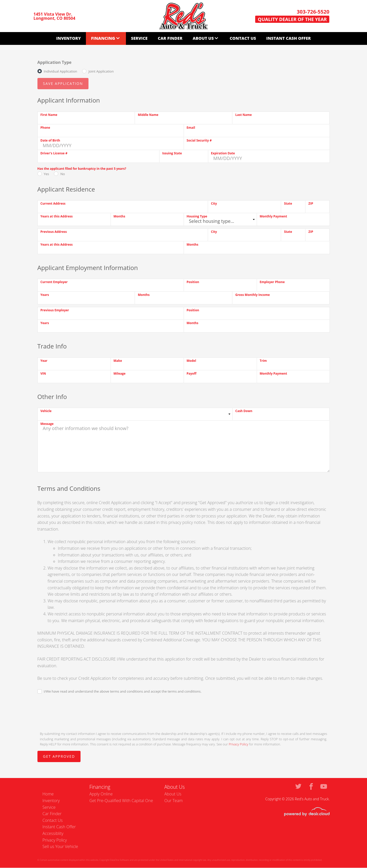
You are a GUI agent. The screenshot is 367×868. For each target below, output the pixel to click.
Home (48, 794)
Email (191, 128)
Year (44, 361)
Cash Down (244, 411)
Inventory (68, 38)
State (288, 203)
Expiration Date (223, 153)
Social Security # (199, 140)
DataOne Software (120, 860)
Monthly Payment (274, 216)
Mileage (120, 373)
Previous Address (54, 232)
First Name (49, 115)
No (63, 174)
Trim (263, 361)
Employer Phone (272, 282)
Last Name (243, 115)
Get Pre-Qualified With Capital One (121, 801)
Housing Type (197, 216)
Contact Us (243, 38)
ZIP (311, 203)
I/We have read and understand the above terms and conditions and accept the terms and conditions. (123, 691)
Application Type (54, 62)
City (214, 203)
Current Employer (54, 282)
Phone (45, 128)
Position (193, 282)
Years (45, 295)
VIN (43, 373)
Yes (47, 174)
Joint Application (101, 71)
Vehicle (46, 411)
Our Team (174, 801)
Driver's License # (54, 153)
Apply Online (101, 794)
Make (118, 361)
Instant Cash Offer (288, 38)
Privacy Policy (239, 744)
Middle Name (148, 115)
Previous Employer (55, 310)
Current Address (53, 203)
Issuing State (172, 153)
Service (139, 38)
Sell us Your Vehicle (60, 846)
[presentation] (76, 712)
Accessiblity (53, 833)
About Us (203, 38)
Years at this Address (57, 216)
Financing (103, 38)
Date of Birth (50, 140)
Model (191, 361)
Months (120, 216)
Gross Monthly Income (252, 295)
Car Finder (170, 38)
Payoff (192, 373)
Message (47, 424)
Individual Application (61, 71)
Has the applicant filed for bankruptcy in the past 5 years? (82, 169)
